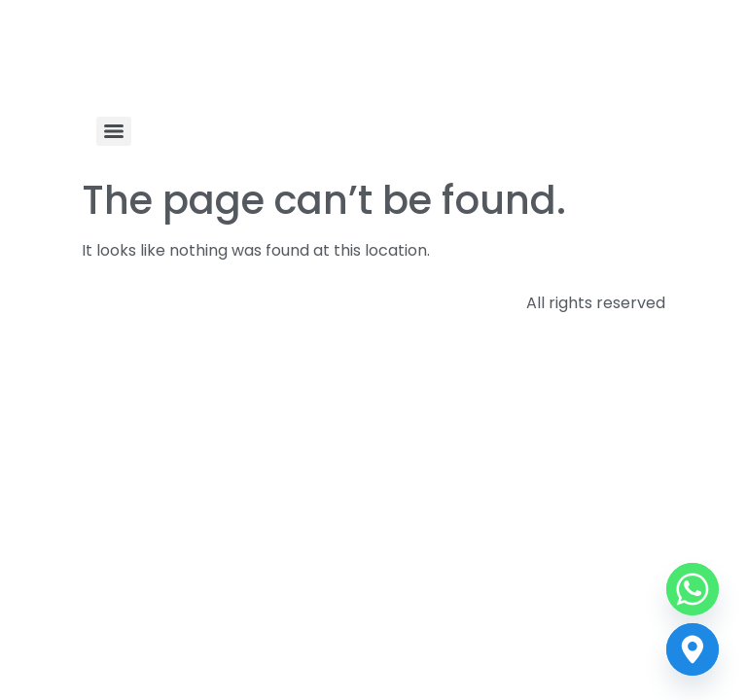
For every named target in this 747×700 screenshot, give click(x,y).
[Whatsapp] (693, 589)
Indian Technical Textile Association (309, 62)
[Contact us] (693, 649)
